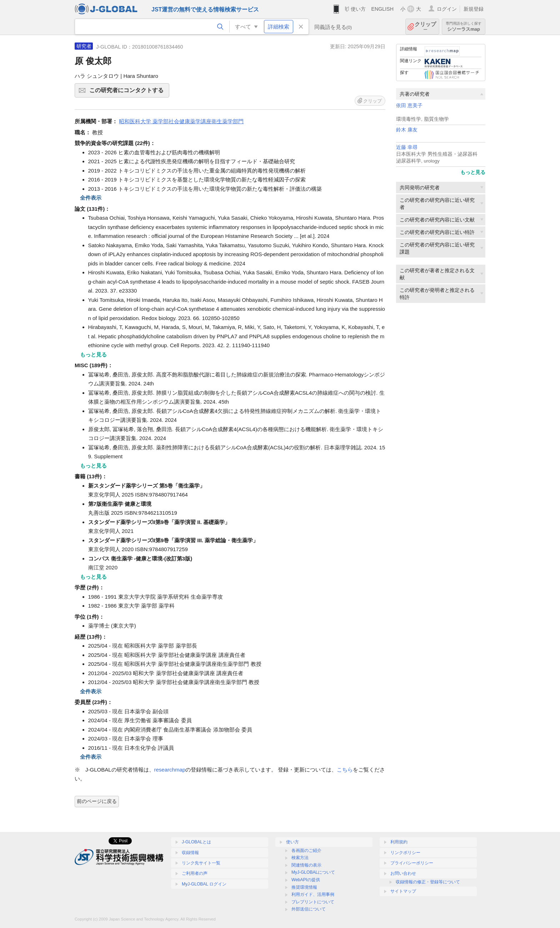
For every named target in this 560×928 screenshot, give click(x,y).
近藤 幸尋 (407, 147)
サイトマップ (403, 891)
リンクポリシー (405, 853)
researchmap (170, 770)
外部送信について (309, 909)
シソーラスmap (464, 27)
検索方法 (300, 858)
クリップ (425, 27)
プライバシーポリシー (412, 863)
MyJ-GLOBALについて (313, 872)
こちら (345, 770)
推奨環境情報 (304, 887)
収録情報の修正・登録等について (428, 882)
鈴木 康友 (407, 130)
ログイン (447, 9)
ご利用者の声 (195, 873)
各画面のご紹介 (306, 850)
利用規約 (399, 842)
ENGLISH (382, 9)
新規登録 (474, 9)
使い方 (358, 9)
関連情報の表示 (306, 865)
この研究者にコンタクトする (128, 93)
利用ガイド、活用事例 (313, 894)
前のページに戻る (97, 801)
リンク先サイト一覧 (201, 863)
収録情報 (190, 853)
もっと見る (473, 172)
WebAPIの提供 (306, 880)
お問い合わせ (403, 873)
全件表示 (91, 198)
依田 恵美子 (409, 106)
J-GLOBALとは (196, 842)
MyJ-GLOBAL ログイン (204, 884)
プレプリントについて (313, 902)
